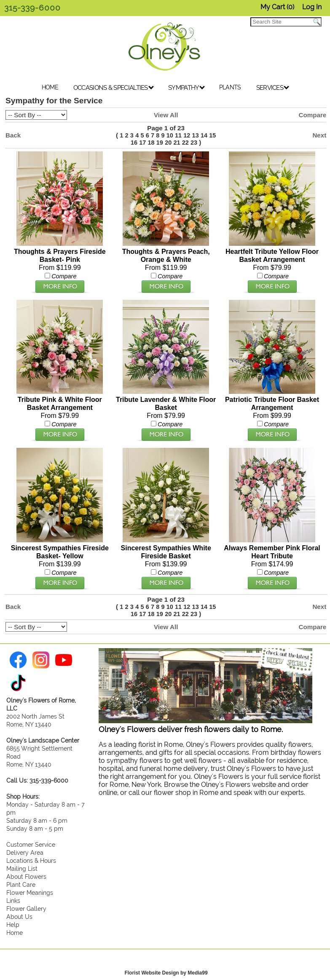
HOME (50, 87)
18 (151, 143)
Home (15, 929)
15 (212, 135)
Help (13, 921)
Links (13, 897)
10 (170, 135)
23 (194, 143)
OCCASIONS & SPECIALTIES (114, 88)
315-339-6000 (32, 8)
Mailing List (22, 865)
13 (196, 135)
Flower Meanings (30, 889)
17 (142, 143)
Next (319, 135)
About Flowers (26, 873)
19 (160, 143)
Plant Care (21, 881)
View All (166, 115)
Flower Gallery (26, 905)
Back (13, 135)
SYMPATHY (186, 88)
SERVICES (273, 88)
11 (178, 135)
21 (177, 143)
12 (187, 135)
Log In (312, 7)
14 (204, 135)
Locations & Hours (31, 857)
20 (168, 143)
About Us (19, 913)
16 (134, 143)
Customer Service (31, 841)
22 (185, 143)
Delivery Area (25, 849)
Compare (312, 115)
